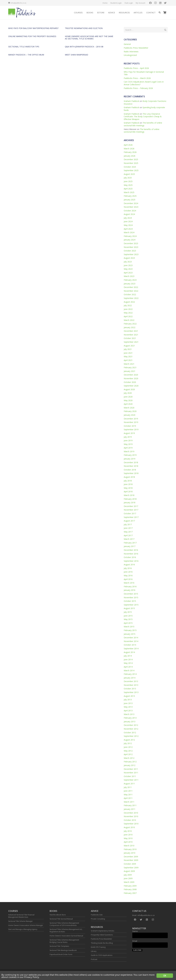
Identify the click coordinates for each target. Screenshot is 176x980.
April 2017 (128, 535)
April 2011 (128, 798)
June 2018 (128, 484)
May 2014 (128, 663)
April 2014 (128, 667)
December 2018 (131, 462)
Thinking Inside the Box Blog (102, 943)
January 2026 (130, 156)
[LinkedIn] (160, 3)
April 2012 (128, 754)
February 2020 (130, 411)
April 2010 (128, 842)
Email (135, 941)
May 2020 (128, 400)
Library (94, 951)
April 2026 (128, 145)
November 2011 (131, 773)
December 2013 (131, 681)
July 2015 (128, 612)
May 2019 (128, 444)
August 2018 (129, 477)
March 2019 (129, 451)
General (127, 44)
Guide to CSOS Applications (102, 955)
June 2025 (128, 181)
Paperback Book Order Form (61, 954)
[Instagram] (155, 3)
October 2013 (130, 689)
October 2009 (130, 864)
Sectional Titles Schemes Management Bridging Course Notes (64, 941)
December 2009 (131, 857)
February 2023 (130, 280)
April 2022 (128, 316)
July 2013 (128, 700)
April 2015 (128, 623)
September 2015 (131, 605)
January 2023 (130, 284)
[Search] (160, 13)
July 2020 (128, 393)
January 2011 (130, 809)
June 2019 (128, 440)
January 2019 (130, 459)
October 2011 (130, 776)
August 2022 (129, 302)
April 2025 (128, 189)
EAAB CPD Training (98, 947)
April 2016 (128, 579)
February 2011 (130, 805)
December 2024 (131, 203)
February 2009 (130, 886)
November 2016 (131, 554)
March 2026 (129, 149)
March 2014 (129, 670)
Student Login (116, 3)
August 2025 (129, 174)
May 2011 (128, 795)
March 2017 (129, 539)
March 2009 (129, 882)
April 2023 (128, 273)
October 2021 (130, 338)
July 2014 (128, 656)
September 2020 (131, 386)
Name (135, 931)
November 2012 (131, 729)
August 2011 (129, 784)
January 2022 (130, 327)
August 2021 (129, 346)
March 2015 (129, 627)
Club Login (129, 3)
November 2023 (131, 247)
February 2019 (130, 455)
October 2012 (130, 732)
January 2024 (130, 240)
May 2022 (128, 313)
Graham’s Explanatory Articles (103, 931)
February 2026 (130, 152)
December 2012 (131, 725)
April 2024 (128, 229)
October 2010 (130, 820)
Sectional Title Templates (59, 946)
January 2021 (130, 371)
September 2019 (131, 429)
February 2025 (130, 196)
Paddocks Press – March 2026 (137, 78)
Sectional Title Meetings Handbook (63, 950)
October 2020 (130, 382)
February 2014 (130, 674)
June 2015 (128, 616)
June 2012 (128, 747)
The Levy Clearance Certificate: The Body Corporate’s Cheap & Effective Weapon (143, 117)
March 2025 (129, 192)
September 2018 (131, 473)
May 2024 (128, 225)
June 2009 (128, 878)
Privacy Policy (32, 977)
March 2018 (129, 495)
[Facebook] (150, 3)
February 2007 (130, 893)
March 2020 (129, 408)
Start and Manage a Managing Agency (23, 929)
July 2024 (128, 218)
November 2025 (131, 163)
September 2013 (131, 692)
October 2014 (130, 645)
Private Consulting (98, 919)
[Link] (22, 13)
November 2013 (131, 685)
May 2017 (128, 532)
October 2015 (130, 601)
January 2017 (130, 546)
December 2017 (131, 506)
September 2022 (131, 298)
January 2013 (130, 722)
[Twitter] (165, 3)
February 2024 (130, 236)
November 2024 (131, 207)
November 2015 (131, 597)
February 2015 (130, 630)
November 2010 (131, 816)
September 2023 (131, 254)
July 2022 (128, 305)
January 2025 (130, 200)
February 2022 (130, 324)
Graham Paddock (131, 101)
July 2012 (128, 743)
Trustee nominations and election (84, 28)
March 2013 (129, 714)
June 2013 (128, 703)
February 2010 (130, 849)
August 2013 (129, 696)
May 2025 (128, 185)
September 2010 (131, 824)
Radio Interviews (131, 52)
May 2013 (128, 707)
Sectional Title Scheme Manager (20, 921)
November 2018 (131, 466)
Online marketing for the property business (32, 36)
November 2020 (131, 378)
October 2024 (130, 211)
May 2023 (128, 269)
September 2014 (131, 649)
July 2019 (128, 437)
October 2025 (130, 167)
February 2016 (130, 586)
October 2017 (130, 513)
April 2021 (128, 360)
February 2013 (130, 718)
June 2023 (128, 265)
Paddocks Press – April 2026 (136, 68)
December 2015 (131, 594)
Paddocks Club (97, 915)
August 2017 (129, 521)
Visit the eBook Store (58, 915)
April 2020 (128, 404)
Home (105, 3)
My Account (140, 3)
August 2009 (129, 871)
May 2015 (128, 619)
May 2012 (128, 751)
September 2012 (131, 736)
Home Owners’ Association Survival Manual (66, 936)
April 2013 (128, 711)
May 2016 (128, 575)
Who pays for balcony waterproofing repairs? (33, 28)
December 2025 (131, 159)
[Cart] (165, 13)
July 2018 (128, 481)
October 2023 (130, 251)
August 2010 (129, 827)
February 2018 (130, 499)
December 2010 (131, 813)
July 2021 (128, 349)
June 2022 (128, 309)
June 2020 (128, 397)
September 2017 (131, 517)
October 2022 (130, 294)
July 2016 (128, 568)
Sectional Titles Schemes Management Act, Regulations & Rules (66, 930)
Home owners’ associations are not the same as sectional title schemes (89, 37)
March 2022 (129, 320)
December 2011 (131, 769)
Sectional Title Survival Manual (61, 919)
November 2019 (131, 422)
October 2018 (130, 470)
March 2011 (129, 802)
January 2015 (130, 634)
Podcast (94, 959)
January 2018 (130, 502)
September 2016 (131, 561)
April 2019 (128, 448)
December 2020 (131, 375)
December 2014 (131, 638)
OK (165, 976)
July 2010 (128, 831)
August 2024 (129, 214)
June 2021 (128, 353)
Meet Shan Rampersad (77, 55)
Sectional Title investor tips (24, 47)
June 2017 (128, 528)
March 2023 (129, 276)
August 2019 (129, 433)
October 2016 (130, 557)
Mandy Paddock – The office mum (26, 55)
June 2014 (128, 659)
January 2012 (130, 765)
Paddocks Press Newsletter (136, 48)
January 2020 (130, 415)
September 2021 (131, 342)
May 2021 (128, 356)
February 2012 (130, 762)
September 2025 (131, 170)
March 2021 (129, 364)
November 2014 (131, 641)
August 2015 (129, 608)
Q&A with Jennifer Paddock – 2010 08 (84, 47)
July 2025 (128, 178)
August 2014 (129, 652)
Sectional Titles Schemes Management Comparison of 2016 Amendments (64, 924)
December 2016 (131, 550)
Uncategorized (130, 55)
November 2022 (131, 291)
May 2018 (128, 488)
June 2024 (128, 221)
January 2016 (130, 590)
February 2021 (130, 367)
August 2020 (129, 389)
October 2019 (130, 426)
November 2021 (131, 335)
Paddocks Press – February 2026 (138, 88)
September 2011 (131, 780)
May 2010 (128, 838)
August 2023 (129, 258)
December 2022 (131, 287)
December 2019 (131, 419)
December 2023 (131, 243)
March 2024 (129, 232)
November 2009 (131, 860)
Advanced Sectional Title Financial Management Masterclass (21, 916)
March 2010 (129, 846)
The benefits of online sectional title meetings (143, 124)
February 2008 (130, 889)
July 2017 (128, 524)
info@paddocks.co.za (146, 915)
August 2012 (129, 740)
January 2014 (130, 678)
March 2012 (129, 758)
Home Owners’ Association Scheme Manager (26, 925)
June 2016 (128, 572)
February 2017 (130, 543)
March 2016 (129, 583)
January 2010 (130, 853)
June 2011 (128, 791)
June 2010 (128, 835)
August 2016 (129, 565)
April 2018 (128, 492)
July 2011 (128, 787)
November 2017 (131, 510)
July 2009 (128, 875)
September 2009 (131, 868)
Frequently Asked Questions (102, 935)
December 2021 (131, 331)
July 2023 (128, 262)
